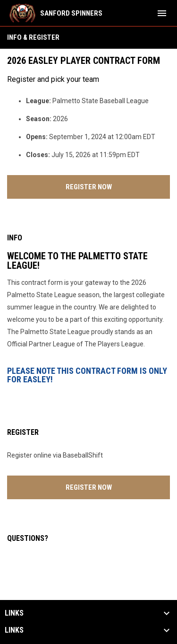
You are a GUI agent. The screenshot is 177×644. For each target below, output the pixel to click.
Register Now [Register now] (118, 186)
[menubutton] (162, 13)
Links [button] (14, 613)
